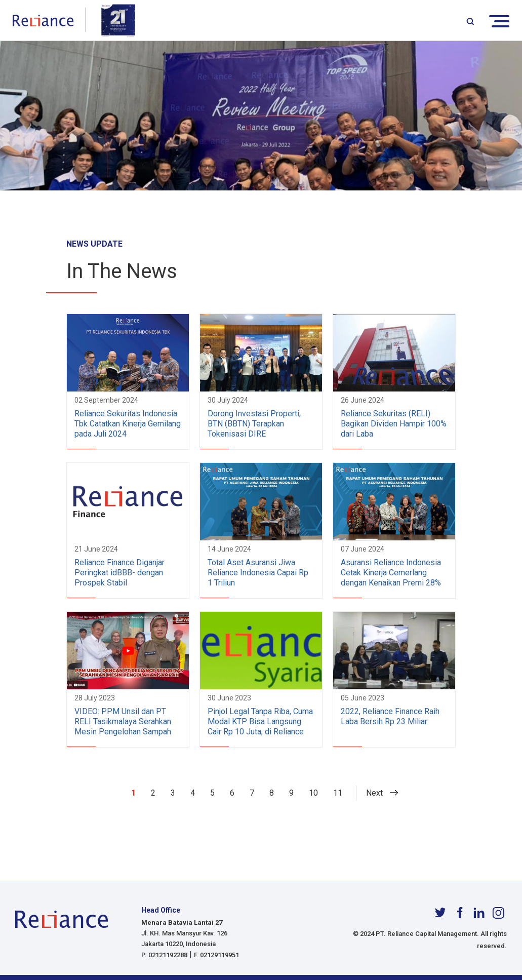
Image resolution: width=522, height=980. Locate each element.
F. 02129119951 (216, 955)
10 (313, 793)
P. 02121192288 (164, 955)
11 (338, 793)
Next (374, 793)
